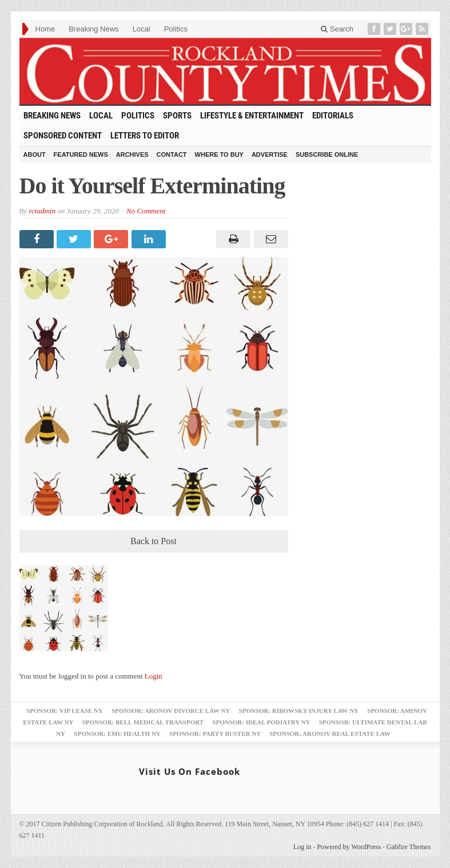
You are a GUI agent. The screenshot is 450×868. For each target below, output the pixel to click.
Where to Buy (219, 154)
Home (45, 29)
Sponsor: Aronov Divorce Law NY (171, 711)
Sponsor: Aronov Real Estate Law (330, 734)
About (35, 154)
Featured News (81, 154)
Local (142, 29)
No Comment (146, 211)
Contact (172, 154)
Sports (177, 116)
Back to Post (154, 541)
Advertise (270, 154)
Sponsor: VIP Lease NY (65, 711)
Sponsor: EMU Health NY (117, 734)
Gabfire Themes (409, 847)
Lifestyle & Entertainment (252, 116)
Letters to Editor (145, 136)
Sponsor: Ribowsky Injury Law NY (299, 711)
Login (154, 676)
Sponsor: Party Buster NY (215, 734)
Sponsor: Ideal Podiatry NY (261, 722)
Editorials (333, 116)
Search (337, 29)
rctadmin (42, 211)
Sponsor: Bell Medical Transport (143, 722)
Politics (176, 29)
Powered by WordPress (349, 847)
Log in (302, 847)
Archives (132, 154)
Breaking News (93, 29)
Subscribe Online (327, 154)
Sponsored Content (63, 136)
